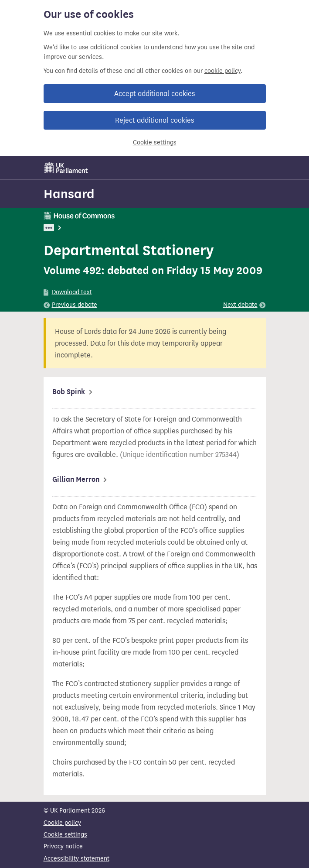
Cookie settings (155, 142)
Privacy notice (63, 846)
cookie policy (222, 71)
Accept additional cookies (154, 94)
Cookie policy (62, 823)
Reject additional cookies (154, 120)
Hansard (69, 194)
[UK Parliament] (66, 168)
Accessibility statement (76, 859)
